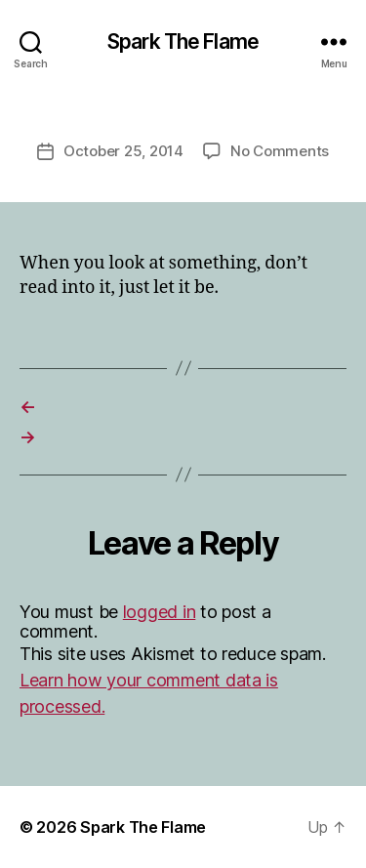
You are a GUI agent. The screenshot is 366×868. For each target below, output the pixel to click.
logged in (160, 612)
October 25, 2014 (123, 151)
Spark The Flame (183, 41)
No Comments (280, 151)
